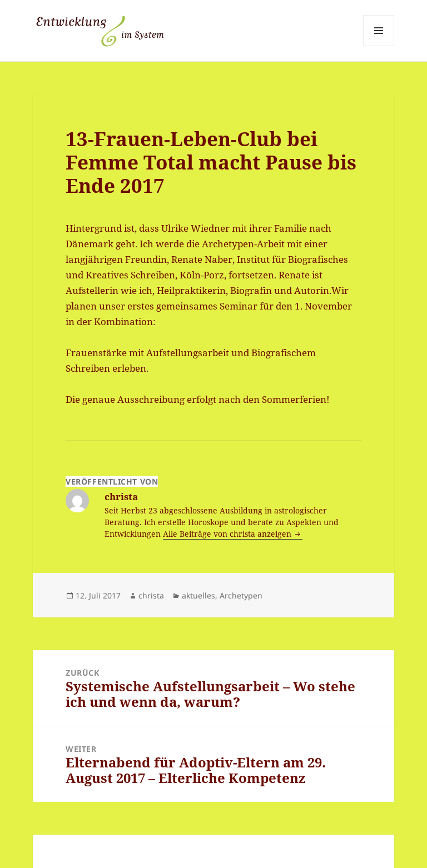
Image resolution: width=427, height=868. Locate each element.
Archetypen (241, 595)
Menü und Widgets (379, 46)
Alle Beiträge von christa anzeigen (228, 534)
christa (151, 595)
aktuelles (198, 595)
